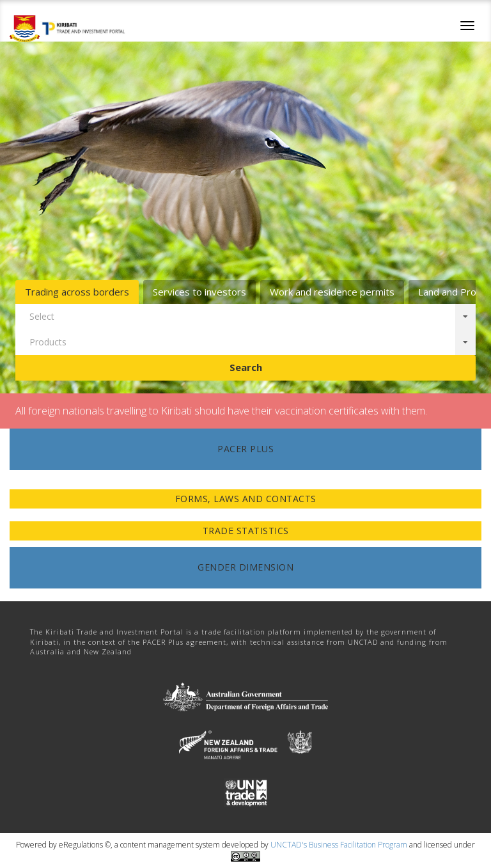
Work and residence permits (332, 292)
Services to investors (199, 292)
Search (246, 367)
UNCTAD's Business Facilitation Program (339, 845)
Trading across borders (77, 292)
